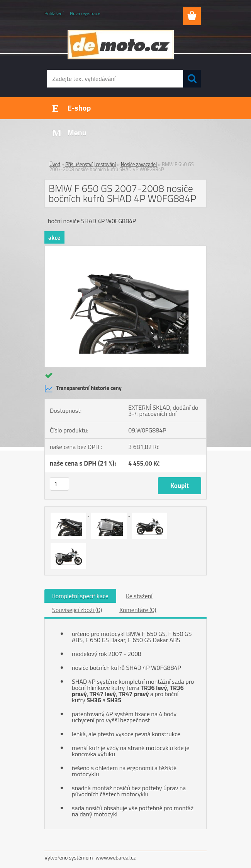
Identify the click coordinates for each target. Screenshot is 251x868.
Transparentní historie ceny (83, 389)
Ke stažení (139, 596)
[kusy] (59, 484)
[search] (192, 79)
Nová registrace (85, 13)
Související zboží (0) (77, 610)
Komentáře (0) (138, 610)
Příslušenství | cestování (91, 164)
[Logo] (121, 45)
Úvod (55, 164)
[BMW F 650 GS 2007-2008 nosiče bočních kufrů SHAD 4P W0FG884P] (126, 249)
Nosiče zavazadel (139, 164)
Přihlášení (54, 13)
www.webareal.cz (116, 857)
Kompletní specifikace (80, 596)
